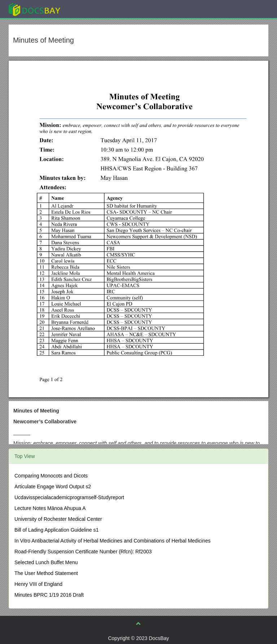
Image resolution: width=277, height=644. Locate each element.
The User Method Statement (46, 573)
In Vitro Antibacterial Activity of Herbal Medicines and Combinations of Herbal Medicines (113, 541)
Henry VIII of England (38, 584)
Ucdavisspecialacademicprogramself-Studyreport (69, 497)
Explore (89, 9)
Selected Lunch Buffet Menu (46, 562)
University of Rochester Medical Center (58, 519)
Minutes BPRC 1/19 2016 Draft (49, 595)
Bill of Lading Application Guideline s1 (57, 530)
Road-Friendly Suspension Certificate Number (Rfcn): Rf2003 (83, 552)
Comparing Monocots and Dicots (51, 476)
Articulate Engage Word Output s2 (53, 487)
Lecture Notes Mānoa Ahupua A (50, 508)
